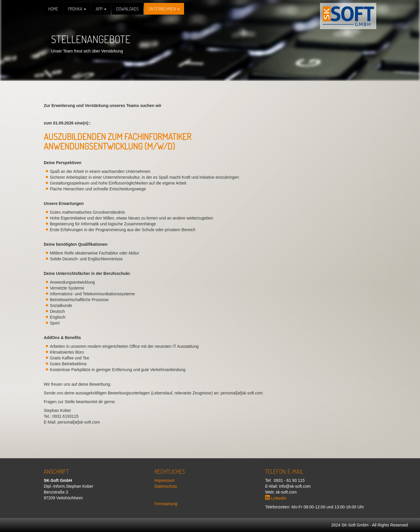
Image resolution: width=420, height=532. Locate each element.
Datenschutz (166, 486)
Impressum (165, 480)
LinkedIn (276, 498)
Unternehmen (164, 9)
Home (53, 9)
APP (101, 9)
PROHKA (77, 9)
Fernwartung (166, 504)
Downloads (127, 9)
